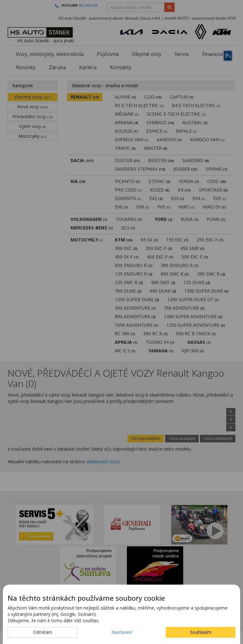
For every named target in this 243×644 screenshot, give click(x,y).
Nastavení (122, 632)
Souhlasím (201, 632)
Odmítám (43, 632)
